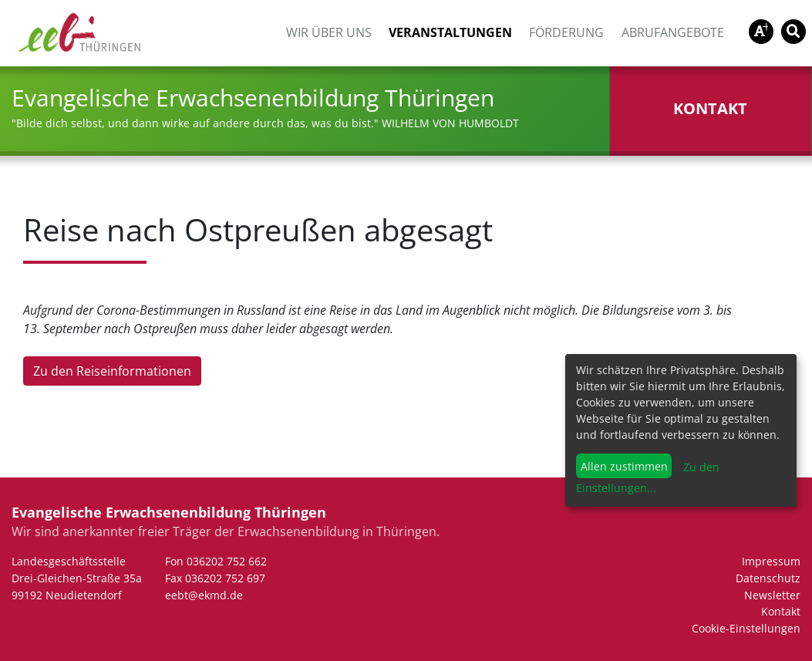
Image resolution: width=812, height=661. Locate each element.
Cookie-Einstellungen (746, 628)
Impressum (771, 561)
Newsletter (772, 595)
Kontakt (781, 611)
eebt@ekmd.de (204, 595)
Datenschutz (768, 578)
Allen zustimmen (624, 466)
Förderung (566, 32)
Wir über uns (329, 32)
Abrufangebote (673, 32)
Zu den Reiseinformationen (112, 371)
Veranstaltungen (450, 32)
